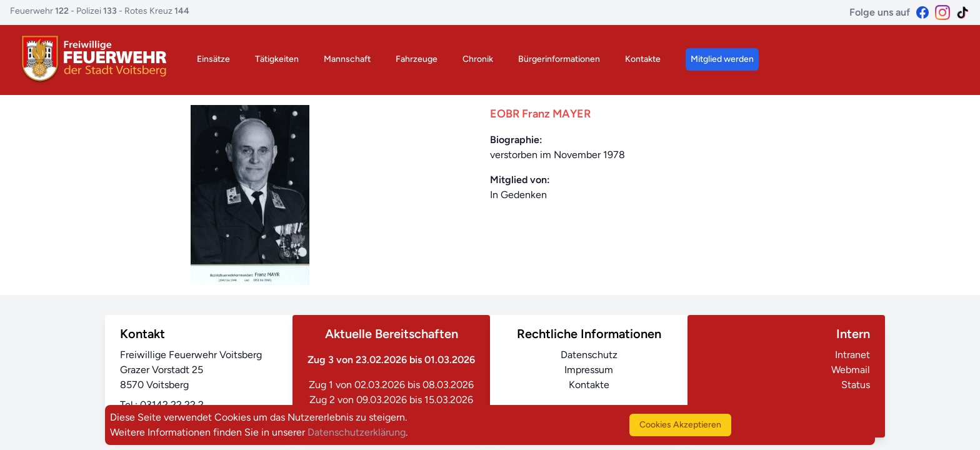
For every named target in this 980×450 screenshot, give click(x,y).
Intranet (852, 355)
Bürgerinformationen (559, 59)
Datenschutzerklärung (357, 432)
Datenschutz (589, 355)
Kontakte (643, 59)
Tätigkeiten (277, 59)
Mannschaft (347, 59)
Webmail (851, 370)
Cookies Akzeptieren (680, 425)
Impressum (589, 370)
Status (856, 385)
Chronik (478, 59)
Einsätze (213, 59)
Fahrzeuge (417, 59)
